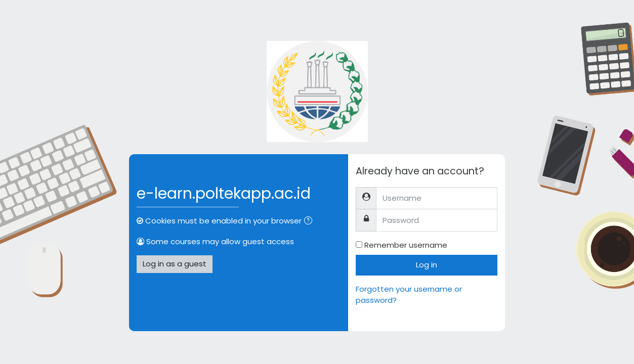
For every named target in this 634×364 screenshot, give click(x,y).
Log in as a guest (175, 264)
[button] (310, 222)
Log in (427, 265)
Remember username (406, 245)
